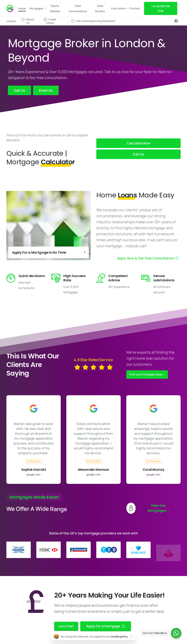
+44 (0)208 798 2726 (161, 8)
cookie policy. (119, 638)
